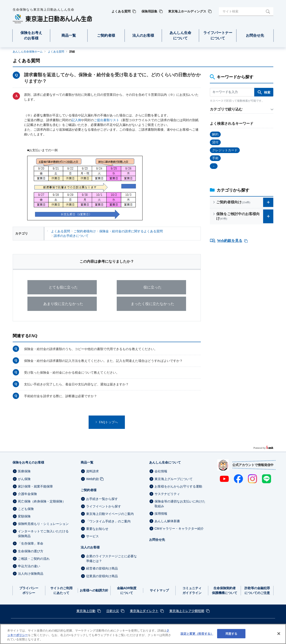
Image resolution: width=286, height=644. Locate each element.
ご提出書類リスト (107, 120)
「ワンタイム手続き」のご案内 (108, 521)
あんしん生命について (165, 462)
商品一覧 (87, 462)
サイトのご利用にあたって (61, 590)
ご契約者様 (89, 490)
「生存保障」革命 (31, 544)
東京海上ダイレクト (144, 611)
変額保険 (24, 516)
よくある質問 (56, 52)
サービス (92, 536)
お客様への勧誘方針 (94, 590)
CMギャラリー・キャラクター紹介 (179, 529)
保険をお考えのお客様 (28, 462)
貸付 (215, 142)
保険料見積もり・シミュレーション (43, 524)
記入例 (76, 120)
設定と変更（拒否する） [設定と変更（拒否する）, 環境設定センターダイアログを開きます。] (197, 633)
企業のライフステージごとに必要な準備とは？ (111, 559)
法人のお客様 (90, 547)
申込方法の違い (29, 566)
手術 (215, 158)
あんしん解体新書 (167, 521)
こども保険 (26, 509)
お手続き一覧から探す (102, 499)
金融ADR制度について (127, 590)
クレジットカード (225, 150)
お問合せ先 (157, 540)
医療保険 (24, 471)
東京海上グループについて (174, 479)
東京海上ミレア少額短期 (187, 611)
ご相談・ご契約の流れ (34, 559)
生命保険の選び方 (31, 551)
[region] (143, 634)
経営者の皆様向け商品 (102, 569)
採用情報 (161, 514)
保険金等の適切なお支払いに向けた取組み (180, 504)
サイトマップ (159, 590)
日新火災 (113, 611)
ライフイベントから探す (104, 506)
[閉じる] (279, 634)
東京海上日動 (86, 611)
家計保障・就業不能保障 (35, 486)
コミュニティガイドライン (192, 590)
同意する (231, 633)
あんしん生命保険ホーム (28, 52)
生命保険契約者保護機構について (225, 590)
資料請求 (92, 471)
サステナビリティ (167, 494)
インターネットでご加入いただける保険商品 (43, 534)
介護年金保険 (27, 494)
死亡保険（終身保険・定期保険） (42, 501)
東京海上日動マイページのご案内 (110, 514)
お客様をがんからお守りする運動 (178, 486)
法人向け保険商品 (31, 574)
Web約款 (93, 479)
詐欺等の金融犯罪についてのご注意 (257, 590)
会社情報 (161, 471)
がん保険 (24, 479)
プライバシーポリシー (29, 590)
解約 (215, 134)
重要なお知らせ (97, 529)
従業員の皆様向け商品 (102, 576)
